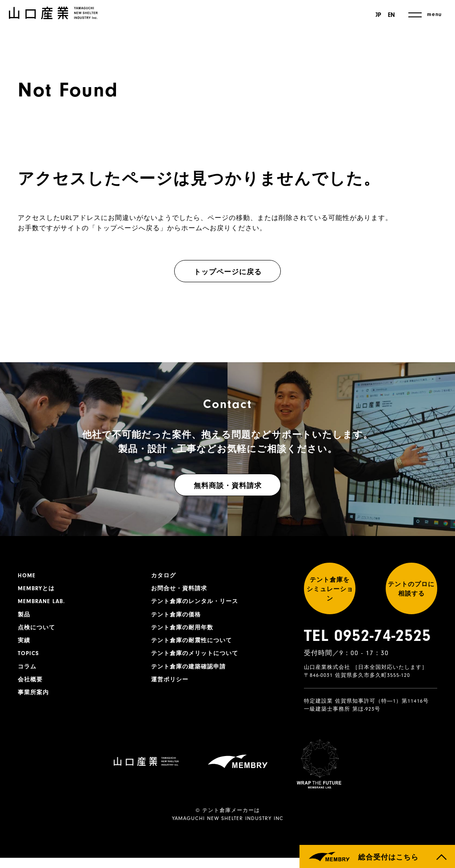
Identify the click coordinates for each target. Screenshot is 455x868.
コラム (28, 672)
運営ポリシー (171, 686)
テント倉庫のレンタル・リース (198, 604)
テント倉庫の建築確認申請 (191, 672)
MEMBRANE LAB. (43, 604)
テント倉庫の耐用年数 (184, 631)
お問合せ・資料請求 (181, 590)
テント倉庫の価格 (178, 617)
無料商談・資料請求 (228, 486)
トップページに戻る (228, 272)
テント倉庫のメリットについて (198, 659)
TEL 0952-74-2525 (367, 646)
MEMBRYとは (38, 590)
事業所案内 (34, 700)
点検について (38, 631)
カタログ (164, 576)
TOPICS (29, 659)
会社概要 (31, 686)
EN (391, 15)
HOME (27, 576)
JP (377, 15)
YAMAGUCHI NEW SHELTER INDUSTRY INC (228, 828)
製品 (24, 617)
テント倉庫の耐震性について (194, 645)
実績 (24, 645)
